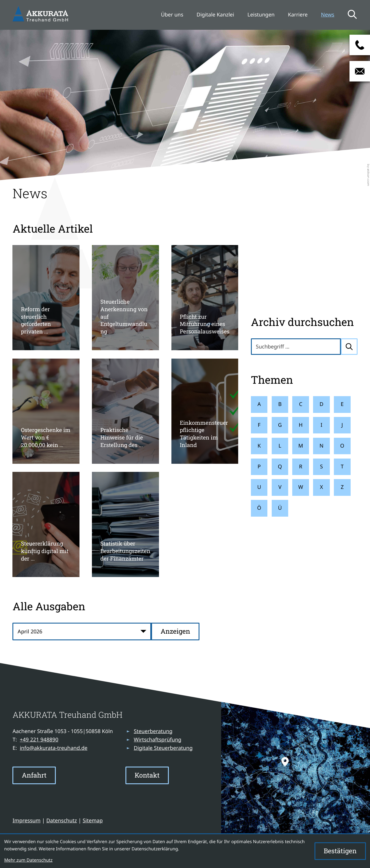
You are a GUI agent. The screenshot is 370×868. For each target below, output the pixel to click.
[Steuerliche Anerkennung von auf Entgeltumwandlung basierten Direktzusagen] (125, 298)
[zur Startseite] (41, 15)
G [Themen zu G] (280, 425)
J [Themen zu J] (342, 425)
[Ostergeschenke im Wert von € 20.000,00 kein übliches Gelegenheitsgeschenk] (46, 411)
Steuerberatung (153, 731)
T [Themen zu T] (342, 467)
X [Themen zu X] (322, 487)
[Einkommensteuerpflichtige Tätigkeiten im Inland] (205, 411)
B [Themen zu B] (280, 404)
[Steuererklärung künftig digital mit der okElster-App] (46, 524)
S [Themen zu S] (321, 467)
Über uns (172, 15)
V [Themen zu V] (280, 487)
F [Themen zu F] (259, 425)
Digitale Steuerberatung (163, 748)
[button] (360, 45)
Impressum (26, 821)
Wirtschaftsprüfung (158, 740)
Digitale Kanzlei (215, 15)
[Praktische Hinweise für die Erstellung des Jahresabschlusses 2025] (125, 411)
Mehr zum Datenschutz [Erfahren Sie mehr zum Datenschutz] (28, 860)
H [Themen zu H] (300, 425)
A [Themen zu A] (259, 404)
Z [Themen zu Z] (342, 487)
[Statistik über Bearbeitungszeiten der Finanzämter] (125, 524)
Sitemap (93, 821)
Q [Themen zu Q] (280, 467)
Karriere (298, 15)
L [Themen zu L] (280, 446)
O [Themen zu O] (342, 446)
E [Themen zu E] (342, 404)
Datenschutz (62, 821)
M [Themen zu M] (301, 446)
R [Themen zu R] (301, 467)
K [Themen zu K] (259, 446)
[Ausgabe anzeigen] (175, 631)
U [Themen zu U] (259, 487)
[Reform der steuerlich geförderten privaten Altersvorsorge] (46, 298)
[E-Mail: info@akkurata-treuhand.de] (360, 71)
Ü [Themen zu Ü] (280, 508)
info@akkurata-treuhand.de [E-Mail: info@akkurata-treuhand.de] (53, 748)
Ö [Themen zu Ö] (259, 508)
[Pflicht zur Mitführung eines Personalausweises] (205, 298)
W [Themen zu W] (301, 487)
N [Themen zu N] (321, 446)
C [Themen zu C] (300, 404)
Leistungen (261, 15)
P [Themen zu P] (259, 467)
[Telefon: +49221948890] (39, 740)
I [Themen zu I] (321, 425)
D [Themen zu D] (321, 404)
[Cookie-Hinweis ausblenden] (340, 851)
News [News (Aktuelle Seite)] (328, 15)
